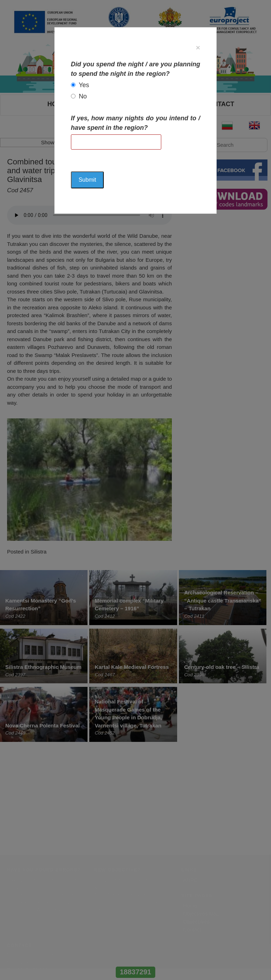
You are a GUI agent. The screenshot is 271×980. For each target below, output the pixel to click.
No (83, 96)
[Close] (198, 47)
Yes (84, 85)
